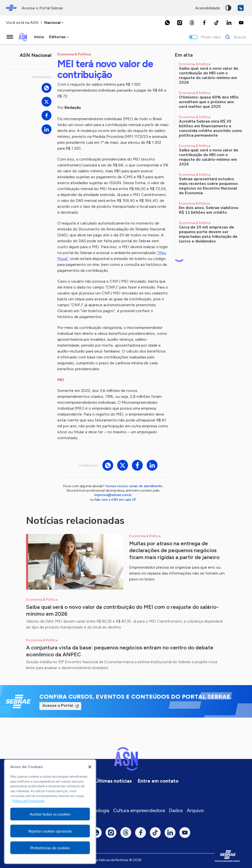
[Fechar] (90, 767)
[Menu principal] (10, 37)
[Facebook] (204, 23)
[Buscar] (234, 37)
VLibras (241, 8)
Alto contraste (228, 8)
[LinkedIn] (229, 23)
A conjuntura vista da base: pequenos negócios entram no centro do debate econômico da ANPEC (120, 651)
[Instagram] (180, 23)
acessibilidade (208, 8)
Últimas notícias (113, 781)
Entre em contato (158, 781)
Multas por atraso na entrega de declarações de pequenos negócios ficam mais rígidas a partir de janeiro (174, 550)
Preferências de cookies (50, 848)
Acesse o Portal (58, 706)
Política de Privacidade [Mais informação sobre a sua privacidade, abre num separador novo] (28, 801)
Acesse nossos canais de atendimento (134, 486)
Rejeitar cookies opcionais (50, 831)
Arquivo (195, 810)
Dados (176, 810)
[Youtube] (241, 23)
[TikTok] (217, 23)
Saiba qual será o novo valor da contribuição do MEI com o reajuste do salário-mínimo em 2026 (122, 610)
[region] (50, 812)
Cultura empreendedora (139, 810)
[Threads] (192, 23)
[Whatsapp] (167, 23)
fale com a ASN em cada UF (115, 500)
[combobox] (54, 23)
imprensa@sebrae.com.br (113, 495)
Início (39, 37)
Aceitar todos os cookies (50, 814)
